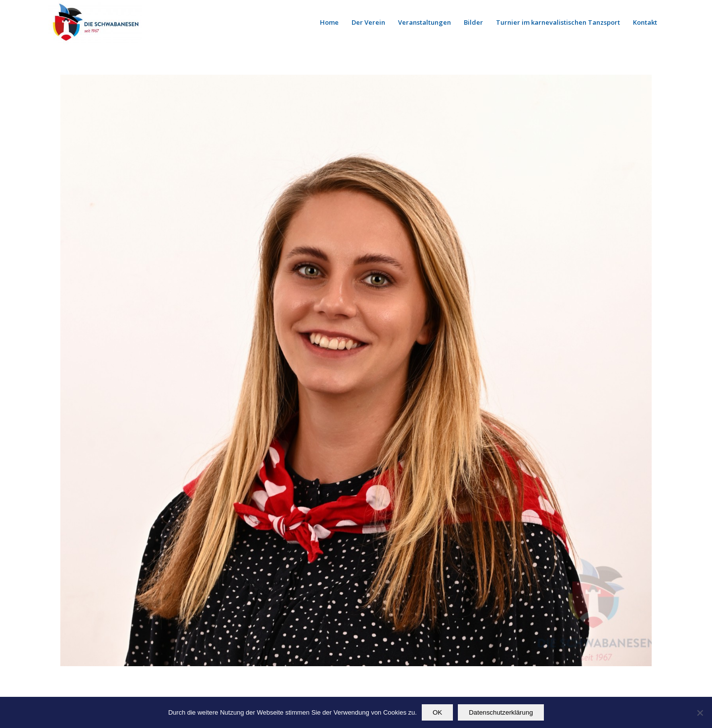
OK (437, 712)
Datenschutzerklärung (501, 712)
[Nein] (700, 713)
